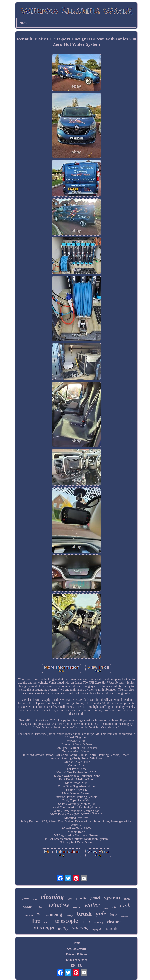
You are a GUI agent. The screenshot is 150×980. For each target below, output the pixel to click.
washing (99, 923)
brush (84, 914)
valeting (80, 928)
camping (54, 914)
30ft (70, 899)
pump (69, 915)
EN (73, 966)
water (92, 905)
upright (97, 929)
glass (106, 908)
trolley (63, 928)
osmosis (124, 916)
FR (80, 966)
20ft (114, 907)
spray (127, 899)
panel (95, 898)
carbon (29, 915)
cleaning (52, 897)
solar (86, 922)
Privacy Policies (76, 954)
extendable (112, 929)
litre (36, 921)
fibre (35, 899)
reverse (77, 907)
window (59, 905)
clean (48, 922)
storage (44, 928)
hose (114, 915)
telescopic (67, 921)
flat (39, 915)
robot (27, 907)
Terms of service (76, 960)
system (112, 897)
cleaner (114, 921)
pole (101, 913)
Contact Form (76, 949)
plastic (81, 898)
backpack (40, 907)
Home (76, 943)
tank (125, 905)
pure (26, 898)
